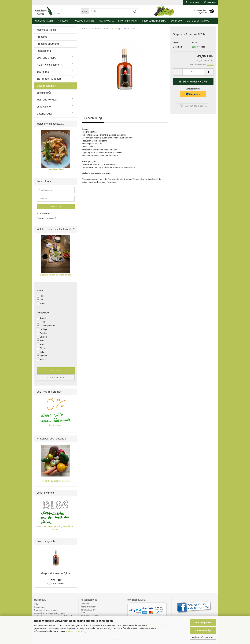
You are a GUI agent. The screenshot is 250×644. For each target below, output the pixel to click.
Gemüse (42, 333)
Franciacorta (106, 21)
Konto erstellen (43, 213)
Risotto (41, 360)
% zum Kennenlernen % (154, 21)
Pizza (41, 348)
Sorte (40, 291)
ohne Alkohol (44, 107)
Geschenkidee (44, 114)
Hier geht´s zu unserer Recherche (56, 481)
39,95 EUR (56, 580)
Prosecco (63, 21)
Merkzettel (210, 2)
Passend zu (43, 313)
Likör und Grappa (128, 21)
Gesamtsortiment (46, 86)
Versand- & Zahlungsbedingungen (49, 613)
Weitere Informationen (203, 637)
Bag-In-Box (176, 21)
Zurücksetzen (56, 377)
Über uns (85, 604)
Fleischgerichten (46, 326)
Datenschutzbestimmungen (47, 610)
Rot (40, 300)
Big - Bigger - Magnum (198, 21)
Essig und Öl (44, 93)
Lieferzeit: (178, 47)
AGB (36, 604)
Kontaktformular (88, 607)
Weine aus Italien (44, 21)
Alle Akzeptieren (203, 623)
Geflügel (42, 330)
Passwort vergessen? (46, 218)
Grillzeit (42, 337)
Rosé (41, 296)
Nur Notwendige (203, 630)
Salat (41, 352)
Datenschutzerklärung (76, 631)
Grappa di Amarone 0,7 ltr (56, 573)
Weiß (41, 304)
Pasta (41, 345)
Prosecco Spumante (83, 21)
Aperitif (42, 318)
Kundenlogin (193, 2)
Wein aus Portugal (47, 100)
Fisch (41, 322)
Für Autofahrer (56, 425)
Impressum (39, 607)
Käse (41, 341)
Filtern (56, 370)
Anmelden (56, 206)
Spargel (42, 356)
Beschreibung (93, 118)
